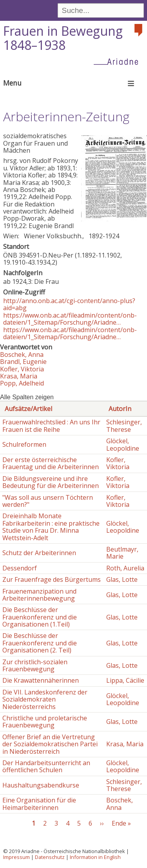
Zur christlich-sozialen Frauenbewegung (35, 665)
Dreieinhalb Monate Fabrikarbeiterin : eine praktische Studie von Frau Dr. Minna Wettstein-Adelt (51, 527)
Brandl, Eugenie (23, 362)
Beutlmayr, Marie (122, 553)
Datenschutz (50, 857)
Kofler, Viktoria (22, 369)
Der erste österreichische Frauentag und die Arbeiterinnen (51, 463)
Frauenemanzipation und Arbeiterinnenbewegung (39, 595)
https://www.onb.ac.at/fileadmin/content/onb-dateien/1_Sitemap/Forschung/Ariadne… (70, 319)
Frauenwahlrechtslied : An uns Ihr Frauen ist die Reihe (51, 426)
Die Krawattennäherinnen (41, 680)
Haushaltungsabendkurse (41, 785)
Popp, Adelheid (22, 383)
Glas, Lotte (122, 579)
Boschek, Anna (22, 355)
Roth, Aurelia (125, 568)
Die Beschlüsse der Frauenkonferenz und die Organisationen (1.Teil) (40, 617)
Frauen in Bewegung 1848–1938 (63, 38)
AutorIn (120, 409)
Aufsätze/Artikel (28, 409)
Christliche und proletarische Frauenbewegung (45, 722)
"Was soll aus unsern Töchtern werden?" (48, 501)
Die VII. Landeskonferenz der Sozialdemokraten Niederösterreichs (45, 699)
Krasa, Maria (19, 376)
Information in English (95, 857)
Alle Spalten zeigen (27, 397)
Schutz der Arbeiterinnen (39, 553)
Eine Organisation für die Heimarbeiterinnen (39, 804)
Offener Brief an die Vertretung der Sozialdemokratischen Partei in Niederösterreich (50, 744)
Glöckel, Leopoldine (123, 444)
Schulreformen (24, 444)
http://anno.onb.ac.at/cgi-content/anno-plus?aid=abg (69, 304)
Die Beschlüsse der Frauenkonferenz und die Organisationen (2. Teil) (40, 643)
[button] (114, 219)
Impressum (16, 857)
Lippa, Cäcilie (125, 680)
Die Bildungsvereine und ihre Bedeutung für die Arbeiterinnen (51, 482)
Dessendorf (20, 568)
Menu (12, 83)
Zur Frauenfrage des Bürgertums (52, 579)
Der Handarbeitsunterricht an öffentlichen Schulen (46, 766)
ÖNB (10, 255)
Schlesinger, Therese (124, 426)
